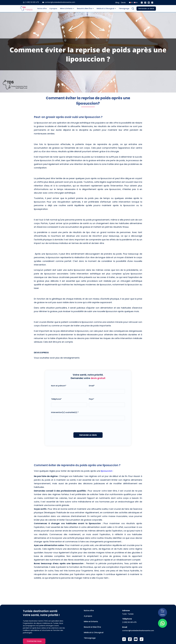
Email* (92, 386)
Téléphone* (56, 399)
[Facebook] (145, 3)
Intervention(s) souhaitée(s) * (65, 412)
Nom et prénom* (59, 386)
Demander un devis (146, 9)
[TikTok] (142, 639)
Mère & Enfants (66, 9)
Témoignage (124, 9)
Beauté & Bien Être (85, 9)
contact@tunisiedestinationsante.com (138, 631)
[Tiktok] (152, 3)
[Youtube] (149, 3)
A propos (53, 9)
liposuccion (107, 471)
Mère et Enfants (91, 622)
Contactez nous (34, 641)
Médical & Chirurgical (105, 9)
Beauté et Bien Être (92, 627)
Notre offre (42, 9)
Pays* (91, 399)
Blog (117, 3)
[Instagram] (142, 3)
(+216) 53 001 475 (129, 622)
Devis (123, 3)
